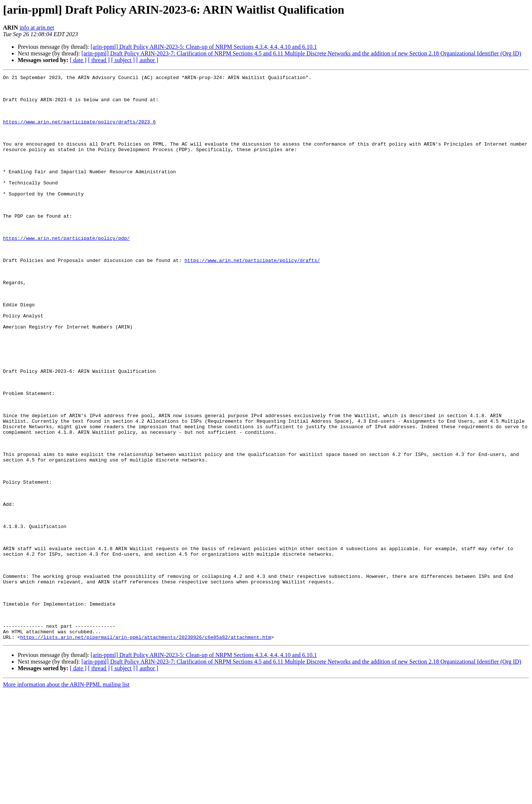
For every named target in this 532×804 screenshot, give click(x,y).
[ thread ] (99, 60)
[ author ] (147, 60)
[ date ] (78, 60)
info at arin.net (37, 28)
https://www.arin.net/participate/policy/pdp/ (66, 271)
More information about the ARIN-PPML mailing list (66, 798)
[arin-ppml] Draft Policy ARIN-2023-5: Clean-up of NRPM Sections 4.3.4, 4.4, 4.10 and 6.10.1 (204, 47)
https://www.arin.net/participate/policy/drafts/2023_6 (79, 132)
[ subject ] (123, 60)
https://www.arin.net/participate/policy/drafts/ (252, 298)
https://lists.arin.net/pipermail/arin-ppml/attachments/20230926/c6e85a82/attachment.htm (146, 750)
